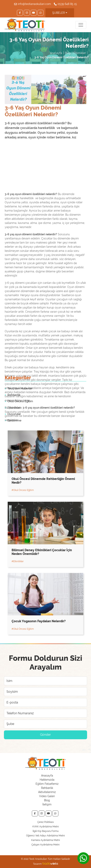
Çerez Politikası (46, 822)
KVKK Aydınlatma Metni (46, 827)
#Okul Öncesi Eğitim (23, 490)
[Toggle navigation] (81, 25)
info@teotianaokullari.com (34, 4)
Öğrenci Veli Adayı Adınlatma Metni (45, 836)
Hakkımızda (47, 780)
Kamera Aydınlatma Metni (46, 840)
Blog (68, 53)
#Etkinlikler (18, 561)
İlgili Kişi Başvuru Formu (46, 831)
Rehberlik (47, 788)
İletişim (47, 804)
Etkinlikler (80, 53)
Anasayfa (56, 53)
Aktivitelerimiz (47, 792)
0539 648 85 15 (67, 4)
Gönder (45, 735)
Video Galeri (47, 796)
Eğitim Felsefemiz (47, 784)
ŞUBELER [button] (59, 13)
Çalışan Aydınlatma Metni (45, 845)
